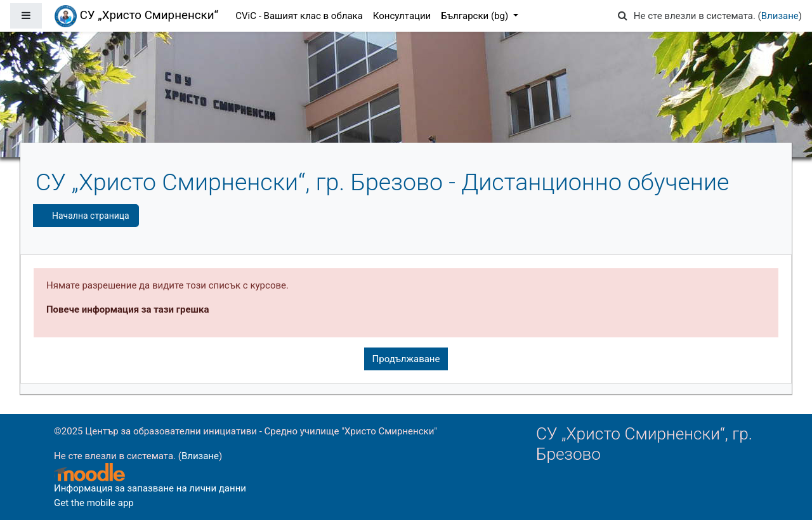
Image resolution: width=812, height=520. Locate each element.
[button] (623, 16)
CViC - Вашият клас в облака (299, 16)
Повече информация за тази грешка (128, 309)
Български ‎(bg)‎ (476, 16)
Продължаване (406, 359)
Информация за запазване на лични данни (150, 488)
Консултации (402, 16)
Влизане (780, 16)
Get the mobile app (94, 503)
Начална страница (91, 216)
